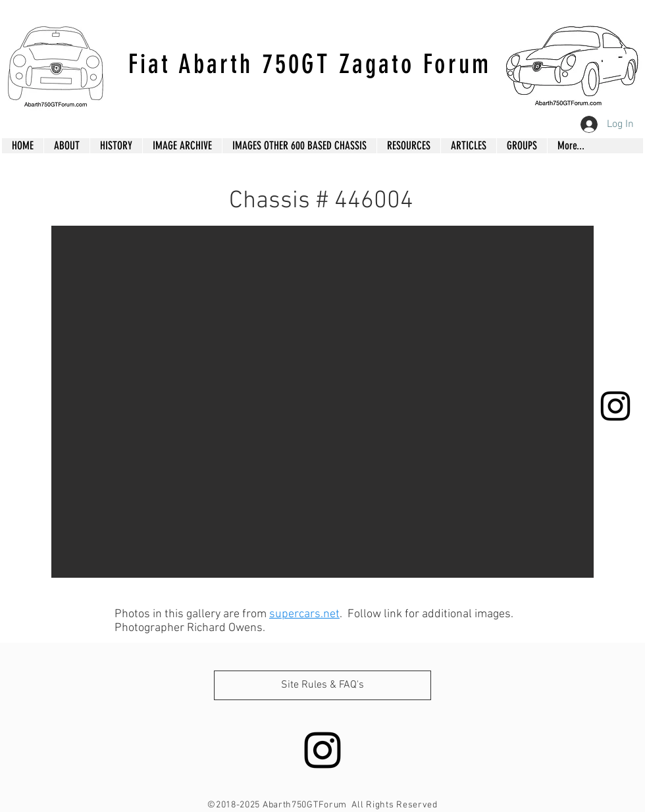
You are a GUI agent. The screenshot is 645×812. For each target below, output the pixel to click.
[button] (322, 402)
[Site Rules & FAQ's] (322, 685)
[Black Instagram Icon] (615, 406)
